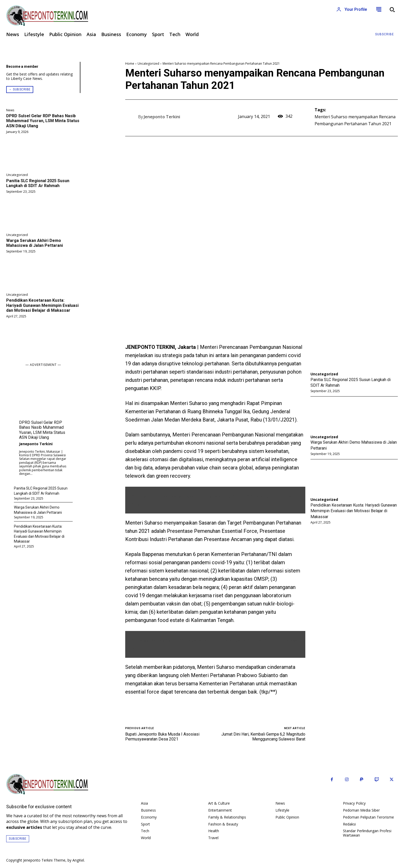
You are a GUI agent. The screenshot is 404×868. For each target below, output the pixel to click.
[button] (392, 10)
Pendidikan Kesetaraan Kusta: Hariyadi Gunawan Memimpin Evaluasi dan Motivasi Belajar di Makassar (42, 305)
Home (130, 64)
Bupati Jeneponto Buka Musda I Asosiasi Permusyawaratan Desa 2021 (162, 737)
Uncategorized (17, 175)
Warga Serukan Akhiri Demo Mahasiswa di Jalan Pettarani (35, 243)
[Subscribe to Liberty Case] (385, 35)
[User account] (352, 10)
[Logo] (101, 16)
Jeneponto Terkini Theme (44, 860)
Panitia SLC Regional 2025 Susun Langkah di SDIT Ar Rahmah (38, 183)
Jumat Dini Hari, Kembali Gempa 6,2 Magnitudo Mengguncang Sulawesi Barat (263, 737)
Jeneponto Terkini (36, 444)
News (10, 110)
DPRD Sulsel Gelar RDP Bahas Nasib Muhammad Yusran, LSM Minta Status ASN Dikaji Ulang (43, 121)
